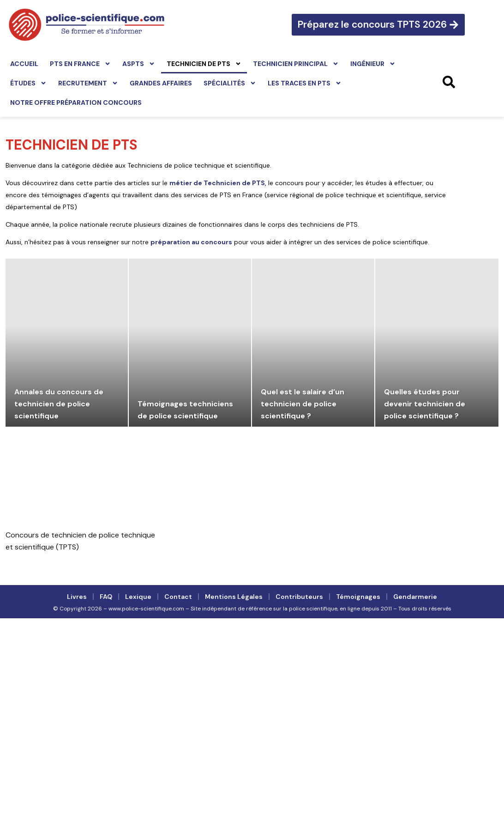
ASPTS (139, 64)
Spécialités (230, 83)
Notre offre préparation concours (76, 103)
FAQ (106, 597)
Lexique (138, 597)
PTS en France (80, 64)
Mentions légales (234, 597)
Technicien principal (296, 64)
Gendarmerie (415, 597)
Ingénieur (373, 64)
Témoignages (358, 597)
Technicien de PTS (204, 64)
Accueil (24, 64)
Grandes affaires (161, 83)
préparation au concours (191, 242)
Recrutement (88, 83)
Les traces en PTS (305, 83)
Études (28, 83)
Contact (178, 597)
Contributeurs (299, 597)
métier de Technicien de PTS (217, 183)
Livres (77, 597)
